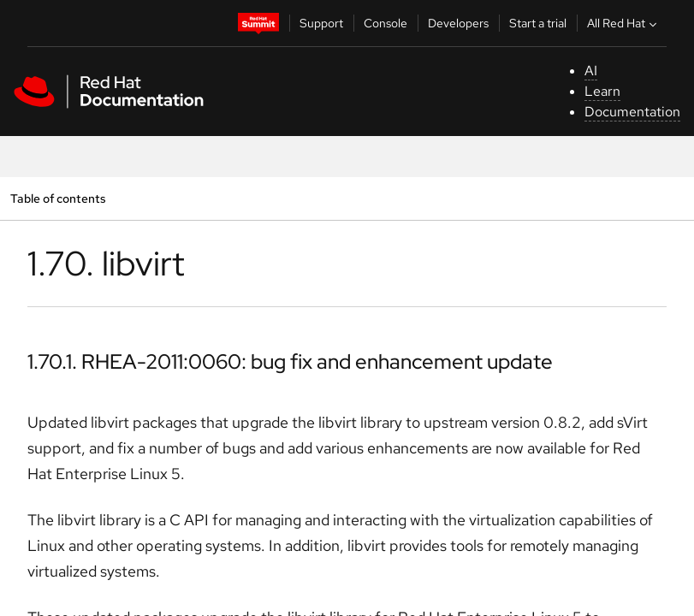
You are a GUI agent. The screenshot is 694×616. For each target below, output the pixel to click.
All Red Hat (624, 23)
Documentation (632, 112)
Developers (458, 23)
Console (386, 23)
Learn (602, 91)
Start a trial (538, 23)
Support (321, 23)
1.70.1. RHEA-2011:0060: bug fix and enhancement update (290, 361)
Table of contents (58, 198)
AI (591, 71)
